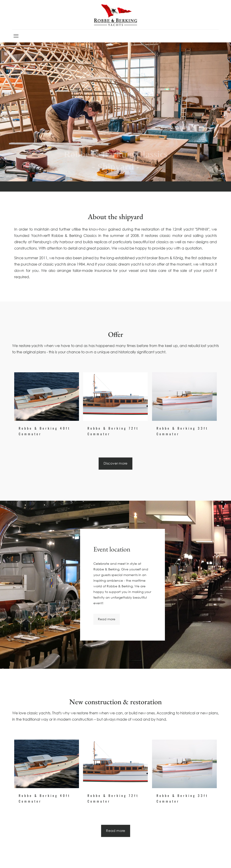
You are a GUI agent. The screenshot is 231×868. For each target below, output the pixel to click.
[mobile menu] (16, 36)
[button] (10, 858)
